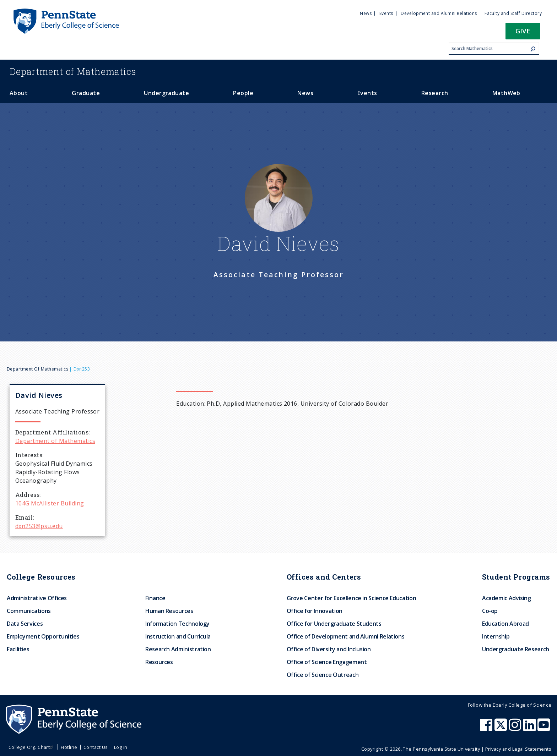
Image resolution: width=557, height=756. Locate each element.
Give (523, 31)
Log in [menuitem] (121, 747)
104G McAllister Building (50, 503)
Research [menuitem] (435, 93)
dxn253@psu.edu (39, 526)
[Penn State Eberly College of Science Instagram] (516, 728)
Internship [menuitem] (496, 636)
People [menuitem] (243, 93)
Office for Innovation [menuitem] (315, 611)
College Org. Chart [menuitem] (32, 747)
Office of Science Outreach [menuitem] (323, 675)
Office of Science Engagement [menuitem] (327, 662)
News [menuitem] (366, 13)
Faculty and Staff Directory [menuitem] (513, 13)
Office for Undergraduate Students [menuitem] (334, 624)
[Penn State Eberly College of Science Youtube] (544, 728)
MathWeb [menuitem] (506, 93)
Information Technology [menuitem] (177, 624)
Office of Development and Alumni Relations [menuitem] (346, 636)
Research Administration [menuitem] (178, 649)
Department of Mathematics (37, 369)
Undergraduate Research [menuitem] (516, 649)
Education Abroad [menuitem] (505, 624)
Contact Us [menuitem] (96, 747)
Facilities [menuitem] (18, 649)
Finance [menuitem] (155, 598)
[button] (523, 33)
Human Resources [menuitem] (169, 611)
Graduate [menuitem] (86, 93)
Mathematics (73, 71)
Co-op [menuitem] (490, 611)
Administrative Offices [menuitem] (37, 598)
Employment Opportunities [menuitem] (43, 636)
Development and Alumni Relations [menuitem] (439, 13)
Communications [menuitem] (29, 611)
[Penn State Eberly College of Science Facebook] (487, 728)
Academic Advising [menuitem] (507, 598)
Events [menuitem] (386, 13)
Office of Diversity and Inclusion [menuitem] (329, 649)
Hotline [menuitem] (69, 747)
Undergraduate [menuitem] (166, 93)
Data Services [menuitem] (25, 624)
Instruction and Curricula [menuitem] (178, 636)
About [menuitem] (19, 93)
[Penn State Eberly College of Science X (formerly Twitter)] (502, 728)
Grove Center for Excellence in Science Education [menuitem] (351, 598)
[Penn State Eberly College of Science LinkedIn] (530, 728)
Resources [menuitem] (159, 662)
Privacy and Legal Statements (518, 749)
